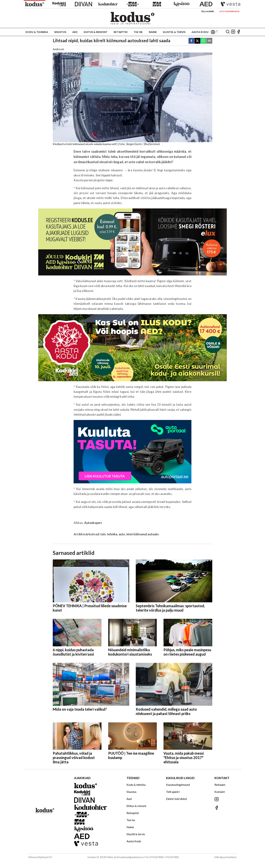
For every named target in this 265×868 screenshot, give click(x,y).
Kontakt (220, 792)
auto (122, 534)
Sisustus (60, 32)
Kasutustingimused (178, 785)
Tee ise (138, 32)
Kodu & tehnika (37, 32)
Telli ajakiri (207, 11)
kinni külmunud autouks (143, 534)
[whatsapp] (203, 41)
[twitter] (197, 41)
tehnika (112, 534)
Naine (153, 32)
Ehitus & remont (96, 32)
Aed (75, 32)
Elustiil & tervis (174, 32)
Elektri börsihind (176, 799)
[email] (209, 41)
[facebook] (191, 41)
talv (103, 534)
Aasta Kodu (200, 32)
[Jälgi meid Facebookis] (239, 32)
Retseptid (121, 32)
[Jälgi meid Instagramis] (233, 32)
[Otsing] (228, 32)
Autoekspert (93, 523)
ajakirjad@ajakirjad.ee (132, 857)
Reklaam (220, 785)
